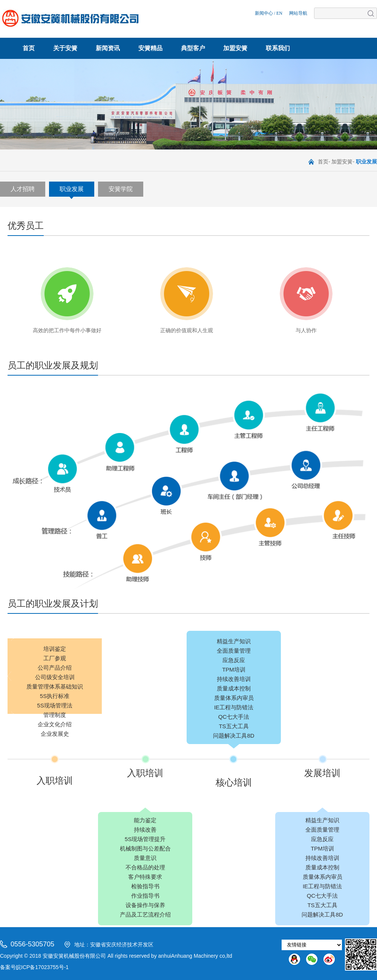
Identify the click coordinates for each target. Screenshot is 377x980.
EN (279, 13)
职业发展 (72, 189)
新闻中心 (264, 13)
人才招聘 (23, 189)
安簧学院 (121, 189)
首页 (29, 48)
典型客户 (193, 48)
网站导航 (298, 13)
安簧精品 (150, 48)
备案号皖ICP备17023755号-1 (34, 967)
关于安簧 (65, 48)
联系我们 (278, 48)
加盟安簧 (235, 48)
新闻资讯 (108, 48)
